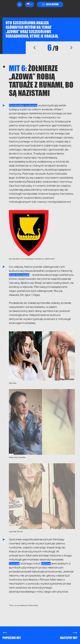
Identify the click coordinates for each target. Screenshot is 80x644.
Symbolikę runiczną (23, 105)
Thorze (14, 564)
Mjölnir (46, 564)
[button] (29, 4)
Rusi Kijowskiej (19, 275)
